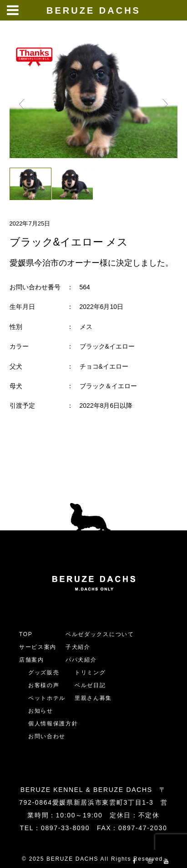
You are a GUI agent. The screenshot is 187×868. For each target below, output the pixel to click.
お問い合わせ (50, 736)
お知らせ (41, 711)
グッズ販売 (44, 673)
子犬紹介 (78, 647)
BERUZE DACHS (93, 10)
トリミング (90, 673)
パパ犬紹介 (81, 660)
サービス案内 (38, 647)
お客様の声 (44, 685)
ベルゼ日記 (90, 685)
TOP (26, 634)
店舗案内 (32, 660)
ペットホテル (47, 698)
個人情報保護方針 (53, 724)
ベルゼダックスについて (100, 634)
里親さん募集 (93, 698)
